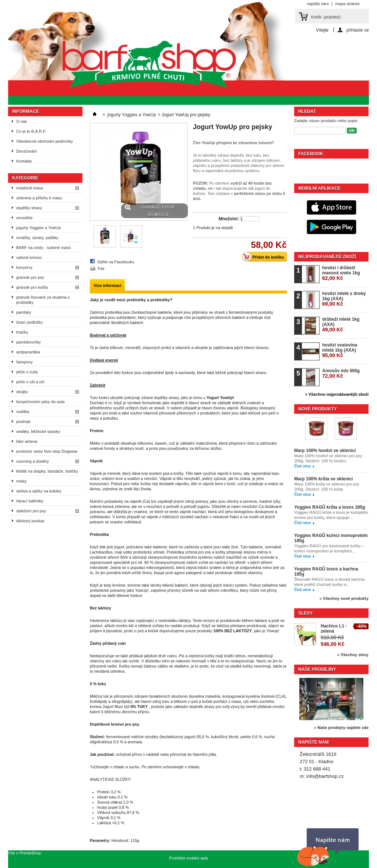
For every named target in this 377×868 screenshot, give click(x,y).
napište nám (318, 4)
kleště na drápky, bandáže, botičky (47, 471)
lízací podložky (29, 322)
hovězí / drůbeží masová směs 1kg (341, 273)
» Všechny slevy (353, 655)
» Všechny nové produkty (344, 598)
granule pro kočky (32, 287)
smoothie (24, 218)
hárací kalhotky (30, 501)
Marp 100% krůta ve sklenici (323, 479)
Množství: (229, 219)
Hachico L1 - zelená (334, 629)
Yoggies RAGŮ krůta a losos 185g (330, 507)
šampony (24, 362)
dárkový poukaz (30, 521)
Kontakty (24, 161)
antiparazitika (28, 352)
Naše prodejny (317, 669)
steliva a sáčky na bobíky (39, 491)
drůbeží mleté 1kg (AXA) (341, 325)
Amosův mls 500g (341, 373)
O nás (22, 121)
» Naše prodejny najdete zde (341, 728)
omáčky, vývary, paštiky (37, 238)
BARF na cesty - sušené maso (44, 248)
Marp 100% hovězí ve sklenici (325, 451)
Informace (26, 111)
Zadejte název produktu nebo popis (326, 121)
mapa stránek (347, 4)
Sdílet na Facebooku (116, 262)
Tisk (101, 268)
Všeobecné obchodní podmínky (45, 141)
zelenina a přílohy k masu (39, 198)
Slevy (305, 613)
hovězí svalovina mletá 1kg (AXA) (340, 350)
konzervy (24, 267)
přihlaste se (358, 30)
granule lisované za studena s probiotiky (43, 300)
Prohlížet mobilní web (188, 858)
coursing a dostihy (33, 461)
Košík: (326, 17)
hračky (22, 332)
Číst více (302, 466)
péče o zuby (27, 372)
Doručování (27, 151)
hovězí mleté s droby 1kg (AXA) (344, 299)
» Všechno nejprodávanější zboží (337, 394)
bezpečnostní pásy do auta (40, 402)
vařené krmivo (29, 257)
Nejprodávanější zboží (327, 257)
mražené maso (30, 188)
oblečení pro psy (31, 511)
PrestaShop (30, 853)
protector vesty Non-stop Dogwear (47, 451)
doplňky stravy (29, 208)
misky (21, 481)
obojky (22, 392)
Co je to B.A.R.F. (31, 131)
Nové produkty (318, 409)
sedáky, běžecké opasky (38, 431)
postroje (23, 421)
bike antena (27, 441)
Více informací (107, 285)
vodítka (23, 412)
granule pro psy (30, 277)
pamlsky (24, 312)
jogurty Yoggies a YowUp (38, 228)
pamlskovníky (29, 342)
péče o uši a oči (30, 382)
